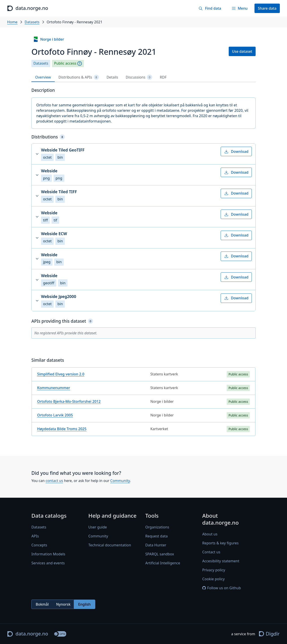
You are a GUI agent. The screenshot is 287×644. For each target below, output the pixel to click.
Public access (65, 63)
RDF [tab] (163, 77)
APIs (35, 536)
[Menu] (239, 8)
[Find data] (210, 8)
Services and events (48, 563)
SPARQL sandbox (160, 554)
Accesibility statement (221, 561)
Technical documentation (110, 545)
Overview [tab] (43, 77)
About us (210, 534)
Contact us (211, 552)
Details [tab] (112, 77)
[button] (143, 154)
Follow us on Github (222, 588)
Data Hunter (156, 545)
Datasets (32, 22)
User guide (98, 527)
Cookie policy (213, 579)
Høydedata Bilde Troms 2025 (62, 429)
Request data (157, 536)
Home (12, 22)
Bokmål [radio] (42, 604)
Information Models (48, 554)
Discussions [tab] (139, 77)
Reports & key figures (220, 543)
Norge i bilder (48, 39)
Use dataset (242, 51)
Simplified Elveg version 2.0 (61, 374)
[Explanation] (80, 64)
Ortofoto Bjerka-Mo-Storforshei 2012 (69, 401)
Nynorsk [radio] (63, 604)
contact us (54, 481)
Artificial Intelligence (163, 563)
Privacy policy (214, 570)
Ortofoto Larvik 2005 (55, 415)
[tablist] (143, 77)
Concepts (39, 545)
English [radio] (84, 604)
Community (120, 481)
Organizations (157, 527)
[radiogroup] (63, 605)
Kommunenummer (54, 388)
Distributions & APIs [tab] (79, 77)
